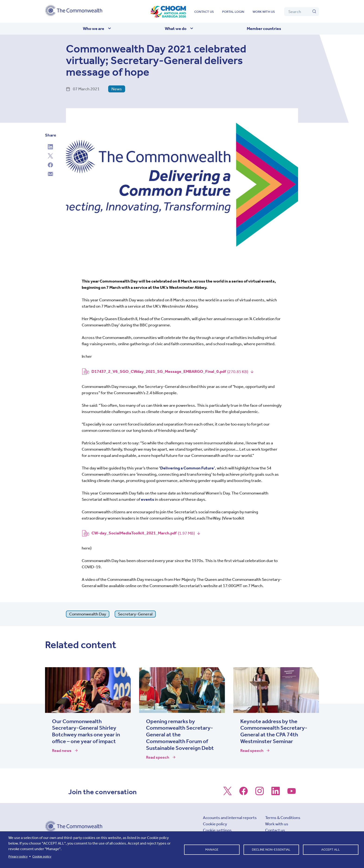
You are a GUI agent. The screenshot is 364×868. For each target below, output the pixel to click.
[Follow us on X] (227, 793)
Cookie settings (217, 830)
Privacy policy (18, 857)
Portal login (233, 12)
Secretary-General (135, 614)
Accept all (331, 850)
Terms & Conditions (283, 818)
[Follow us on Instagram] (260, 793)
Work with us (264, 12)
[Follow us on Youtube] (292, 793)
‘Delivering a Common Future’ (187, 468)
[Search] (302, 12)
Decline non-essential (271, 850)
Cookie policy (215, 824)
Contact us (204, 12)
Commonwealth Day (88, 614)
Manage (212, 850)
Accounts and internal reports (230, 818)
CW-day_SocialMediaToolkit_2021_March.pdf (134, 533)
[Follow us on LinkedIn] (276, 793)
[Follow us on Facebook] (244, 793)
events (148, 499)
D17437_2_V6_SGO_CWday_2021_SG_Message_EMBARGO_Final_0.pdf (159, 371)
